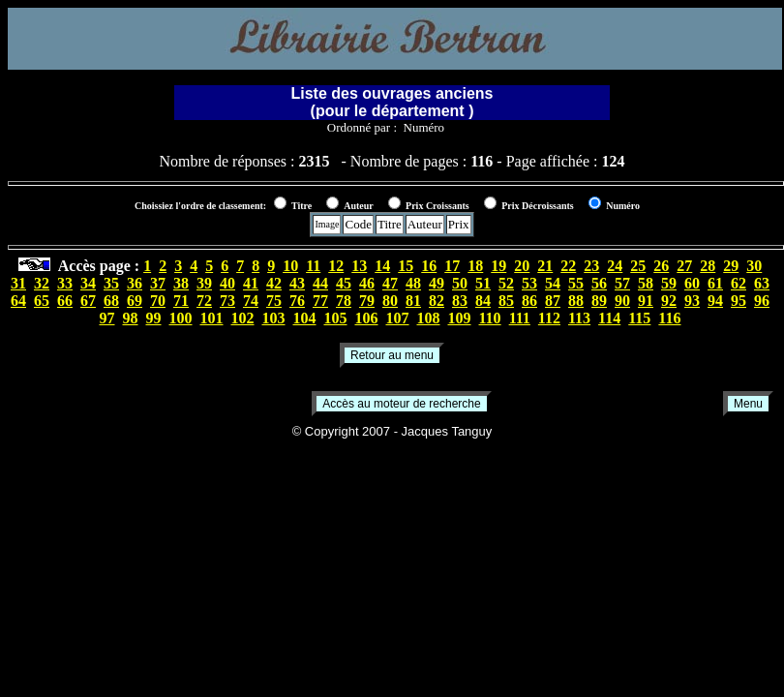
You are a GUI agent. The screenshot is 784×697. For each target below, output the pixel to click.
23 (591, 266)
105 (336, 318)
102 (243, 318)
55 (576, 283)
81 (413, 301)
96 (762, 301)
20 (522, 266)
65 (42, 301)
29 (731, 266)
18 (475, 266)
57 (622, 283)
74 (251, 301)
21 (545, 266)
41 (251, 283)
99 (154, 318)
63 (762, 283)
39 (204, 283)
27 (684, 266)
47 (390, 283)
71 (181, 301)
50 (460, 283)
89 (599, 301)
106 (367, 318)
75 (274, 301)
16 (429, 266)
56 (599, 283)
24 (615, 266)
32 (42, 283)
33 (65, 283)
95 (739, 301)
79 (367, 301)
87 (553, 301)
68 (111, 301)
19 (498, 266)
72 (204, 301)
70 (158, 301)
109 (460, 318)
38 (181, 283)
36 (135, 283)
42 (274, 283)
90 (622, 301)
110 (490, 318)
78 (344, 301)
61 (715, 283)
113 (579, 318)
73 (227, 301)
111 (520, 318)
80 (390, 301)
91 (646, 301)
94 (715, 301)
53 (529, 283)
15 (406, 266)
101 (212, 318)
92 (669, 301)
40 (227, 283)
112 (549, 318)
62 (739, 283)
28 (708, 266)
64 (18, 301)
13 (359, 266)
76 (297, 301)
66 (65, 301)
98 (131, 318)
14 (382, 266)
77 (320, 301)
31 (18, 283)
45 (344, 283)
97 (107, 318)
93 (692, 301)
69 (135, 301)
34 (88, 283)
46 (367, 283)
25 (638, 266)
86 (529, 301)
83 (460, 301)
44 (320, 283)
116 (669, 318)
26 (661, 266)
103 (274, 318)
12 (336, 266)
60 (692, 283)
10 (290, 266)
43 (297, 283)
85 (506, 301)
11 (313, 266)
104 (305, 318)
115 (639, 318)
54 (553, 283)
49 (437, 283)
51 (483, 283)
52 (506, 283)
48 (413, 283)
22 (568, 266)
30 (754, 266)
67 (88, 301)
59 (669, 283)
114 (609, 318)
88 (576, 301)
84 (483, 301)
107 (398, 318)
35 (111, 283)
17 (452, 266)
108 (429, 318)
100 (181, 318)
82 (437, 301)
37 (158, 283)
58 (646, 283)
